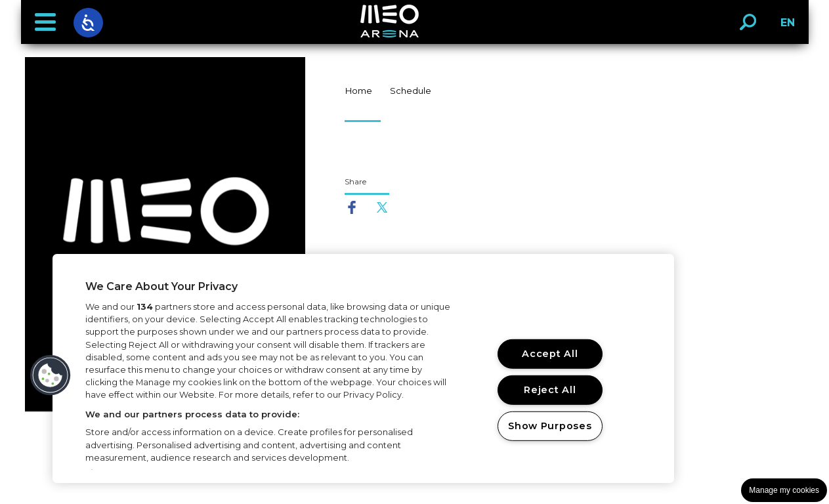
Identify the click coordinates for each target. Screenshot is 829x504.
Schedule (411, 91)
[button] (45, 22)
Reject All (550, 390)
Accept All (550, 354)
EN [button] (784, 27)
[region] (363, 368)
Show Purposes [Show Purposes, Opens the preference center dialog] (550, 425)
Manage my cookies (784, 490)
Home (359, 91)
